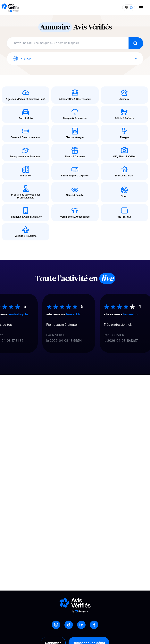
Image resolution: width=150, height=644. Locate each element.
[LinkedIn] (81, 625)
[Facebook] (94, 625)
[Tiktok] (69, 625)
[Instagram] (56, 625)
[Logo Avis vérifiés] (10, 8)
